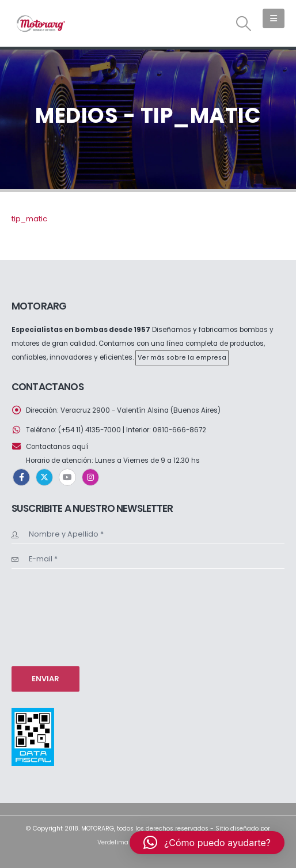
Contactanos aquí (57, 447)
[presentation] (59, 616)
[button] (244, 24)
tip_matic (29, 219)
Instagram (90, 477)
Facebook (21, 477)
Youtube (67, 477)
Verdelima (113, 842)
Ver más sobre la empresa (182, 358)
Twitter (44, 477)
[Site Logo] (40, 23)
